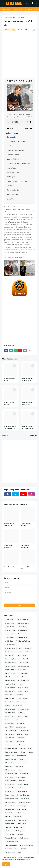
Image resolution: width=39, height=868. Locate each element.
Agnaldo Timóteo (24, 623)
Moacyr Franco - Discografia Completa (10, 525)
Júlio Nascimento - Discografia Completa (28, 404)
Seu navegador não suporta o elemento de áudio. (19, 122)
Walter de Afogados (12, 842)
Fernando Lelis (17, 706)
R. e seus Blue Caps (23, 795)
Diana (20, 684)
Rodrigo (8, 817)
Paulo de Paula (10, 791)
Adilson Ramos (10, 623)
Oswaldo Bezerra (11, 788)
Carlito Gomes (25, 663)
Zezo (20, 852)
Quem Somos (17, 9)
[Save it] (34, 30)
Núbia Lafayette (11, 781)
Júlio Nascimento (20, 17)
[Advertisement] (19, 54)
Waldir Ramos (24, 838)
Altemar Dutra (10, 630)
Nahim (20, 770)
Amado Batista (10, 634)
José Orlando (10, 738)
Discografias (28, 9)
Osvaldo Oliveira (22, 784)
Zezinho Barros (10, 852)
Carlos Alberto (10, 666)
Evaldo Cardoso (22, 698)
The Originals (20, 831)
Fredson (21, 713)
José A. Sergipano (11, 731)
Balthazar (28, 648)
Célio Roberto (22, 673)
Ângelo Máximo (22, 637)
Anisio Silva (9, 641)
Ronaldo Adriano (11, 820)
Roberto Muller (22, 809)
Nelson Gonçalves (11, 774)
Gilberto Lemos (23, 716)
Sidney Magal (21, 824)
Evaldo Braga (10, 698)
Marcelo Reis (10, 756)
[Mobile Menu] (3, 4)
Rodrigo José (18, 817)
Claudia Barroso (22, 677)
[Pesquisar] (36, 4)
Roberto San (9, 813)
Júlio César (20, 741)
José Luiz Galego (23, 734)
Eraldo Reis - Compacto (8, 546)
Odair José (22, 781)
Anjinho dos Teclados (23, 641)
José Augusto (10, 734)
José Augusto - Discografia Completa (26, 546)
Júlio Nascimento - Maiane (10, 404)
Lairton (22, 745)
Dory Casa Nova (23, 688)
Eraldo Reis (19, 695)
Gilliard (8, 720)
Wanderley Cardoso (12, 849)
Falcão (7, 706)
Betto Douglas (22, 655)
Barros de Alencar (25, 652)
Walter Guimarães (11, 845)
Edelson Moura (10, 691)
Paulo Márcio (22, 791)
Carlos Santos (22, 670)
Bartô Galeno (10, 655)
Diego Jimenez (10, 688)
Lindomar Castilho (26, 749)
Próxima (33, 435)
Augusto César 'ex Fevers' (14, 648)
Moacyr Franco (10, 770)
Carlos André (10, 670)
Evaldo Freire (10, 702)
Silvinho (8, 827)
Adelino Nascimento (23, 620)
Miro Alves (19, 766)
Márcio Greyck (21, 756)
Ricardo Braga (21, 806)
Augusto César (10, 645)
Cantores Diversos (11, 663)
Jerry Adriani (9, 727)
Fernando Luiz (10, 709)
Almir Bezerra (22, 627)
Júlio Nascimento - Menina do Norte (28, 380)
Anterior (6, 435)
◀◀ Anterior (11, 128)
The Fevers (9, 831)
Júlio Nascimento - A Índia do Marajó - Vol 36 (29, 428)
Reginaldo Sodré (24, 802)
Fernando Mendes (23, 709)
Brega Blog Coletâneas (13, 659)
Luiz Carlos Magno (11, 752)
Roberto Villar (21, 813)
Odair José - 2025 (10, 567)
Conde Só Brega (24, 680)
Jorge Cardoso (21, 727)
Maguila (31, 752)
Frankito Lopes (10, 713)
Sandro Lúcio (10, 824)
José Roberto (10, 741)
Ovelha (22, 788)
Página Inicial (6, 9)
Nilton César (9, 777)
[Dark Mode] (27, 4)
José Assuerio (24, 731)
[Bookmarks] (32, 4)
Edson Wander (23, 691)
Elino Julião (9, 695)
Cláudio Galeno (10, 680)
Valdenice (20, 834)
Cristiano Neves (10, 684)
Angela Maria (10, 637)
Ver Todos (23, 359)
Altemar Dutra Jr (23, 630)
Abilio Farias (9, 620)
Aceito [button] (6, 864)
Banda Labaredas (11, 652)
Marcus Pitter (23, 759)
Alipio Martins (10, 627)
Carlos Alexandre (23, 666)
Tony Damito (10, 834)
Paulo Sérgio (10, 795)
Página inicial (8, 17)
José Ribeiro (21, 738)
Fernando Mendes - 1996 (27, 568)
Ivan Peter (21, 723)
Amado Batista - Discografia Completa (26, 525)
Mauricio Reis (10, 763)
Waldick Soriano (11, 838)
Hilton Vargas (17, 720)
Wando (24, 849)
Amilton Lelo (22, 634)
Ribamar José (10, 806)
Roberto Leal (10, 809)
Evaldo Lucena (22, 702)
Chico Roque (9, 677)
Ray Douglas (25, 799)
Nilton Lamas (21, 777)
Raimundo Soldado (12, 799)
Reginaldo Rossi (11, 802)
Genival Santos (10, 716)
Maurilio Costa (22, 763)
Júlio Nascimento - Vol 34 (10, 380)
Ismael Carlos (10, 723)
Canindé (26, 659)
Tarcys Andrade (19, 827)
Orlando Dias (10, 784)
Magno (23, 752)
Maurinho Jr (9, 766)
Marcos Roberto (11, 759)
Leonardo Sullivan (11, 749)
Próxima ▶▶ (28, 128)
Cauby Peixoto (10, 673)
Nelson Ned (24, 774)
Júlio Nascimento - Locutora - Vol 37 (10, 427)
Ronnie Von (23, 820)
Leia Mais (27, 860)
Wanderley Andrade (27, 845)
